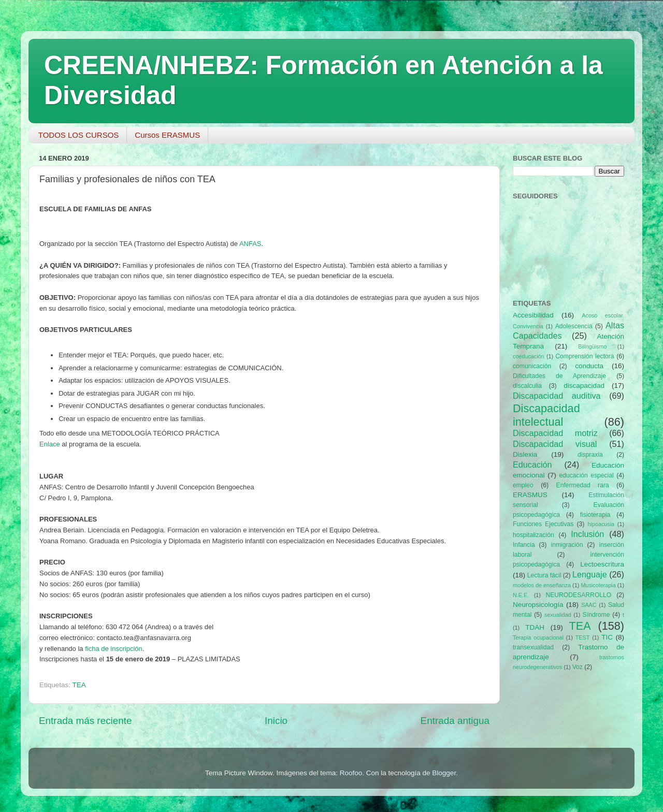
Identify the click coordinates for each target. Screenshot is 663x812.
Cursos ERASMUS (167, 135)
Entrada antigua (455, 721)
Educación (532, 465)
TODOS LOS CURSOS (79, 135)
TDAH (535, 627)
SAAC (589, 605)
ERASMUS (530, 495)
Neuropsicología (538, 605)
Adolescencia (574, 326)
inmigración (567, 545)
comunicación (532, 366)
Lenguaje (590, 574)
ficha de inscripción (114, 649)
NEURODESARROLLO (578, 595)
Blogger (444, 773)
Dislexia (525, 454)
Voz (578, 667)
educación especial (587, 475)
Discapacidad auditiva (557, 396)
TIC (607, 637)
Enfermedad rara (583, 485)
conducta (589, 366)
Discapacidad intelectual (546, 415)
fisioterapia (595, 515)
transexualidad (533, 647)
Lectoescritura (602, 564)
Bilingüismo (592, 346)
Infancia (524, 545)
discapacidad (584, 386)
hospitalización (534, 535)
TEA (79, 685)
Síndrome (596, 615)
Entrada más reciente (85, 721)
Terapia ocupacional (538, 637)
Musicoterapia (598, 585)
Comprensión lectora (585, 356)
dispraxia (590, 455)
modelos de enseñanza (542, 585)
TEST (583, 637)
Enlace (50, 444)
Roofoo (351, 773)
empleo (523, 485)
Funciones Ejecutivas (543, 524)
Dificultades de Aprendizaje (559, 376)
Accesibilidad (533, 315)
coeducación (529, 356)
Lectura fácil (544, 575)
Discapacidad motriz (555, 433)
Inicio (276, 721)
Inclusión (587, 534)
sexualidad (558, 615)
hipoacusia (601, 524)
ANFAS (250, 244)
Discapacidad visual (555, 444)
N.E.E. (521, 595)
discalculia (527, 386)
